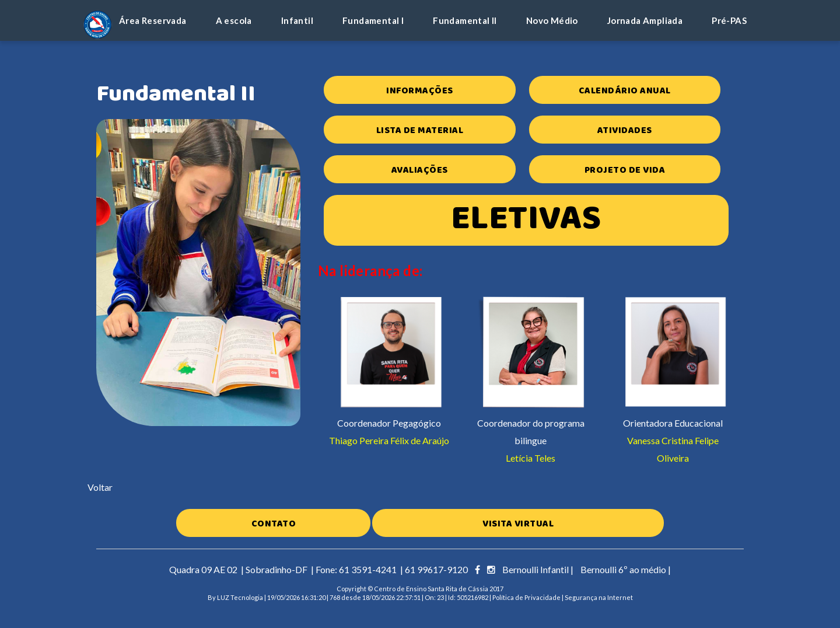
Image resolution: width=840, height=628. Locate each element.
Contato (274, 524)
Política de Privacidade (526, 597)
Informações (420, 91)
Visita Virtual (518, 524)
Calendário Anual (625, 91)
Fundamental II (465, 20)
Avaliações (420, 170)
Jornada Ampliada (645, 20)
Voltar (100, 487)
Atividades (625, 130)
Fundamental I (373, 20)
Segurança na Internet (599, 597)
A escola (234, 20)
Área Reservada (153, 20)
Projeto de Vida (625, 170)
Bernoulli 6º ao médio (623, 569)
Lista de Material (420, 130)
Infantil (297, 20)
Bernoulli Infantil (535, 569)
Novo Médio (552, 20)
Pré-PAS (729, 20)
